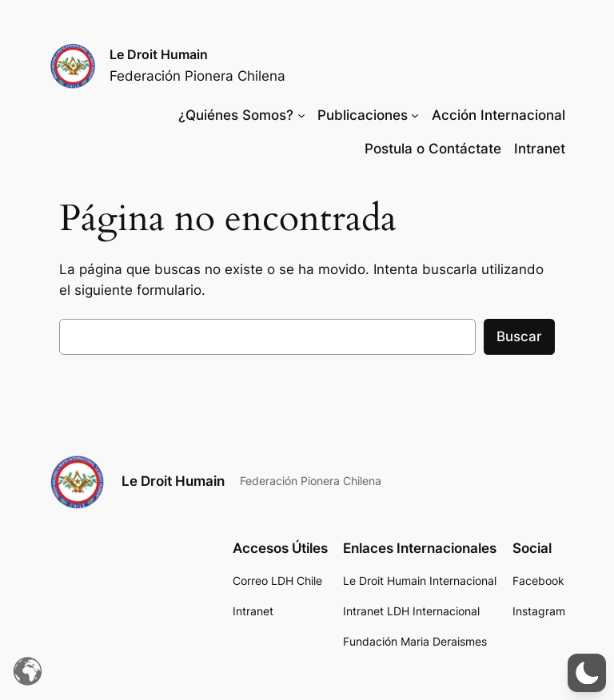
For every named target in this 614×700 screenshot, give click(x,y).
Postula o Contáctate (433, 149)
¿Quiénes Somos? (236, 115)
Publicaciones (363, 115)
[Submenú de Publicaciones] (415, 115)
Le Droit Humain (159, 54)
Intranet (540, 149)
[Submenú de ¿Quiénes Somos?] (301, 115)
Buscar (519, 336)
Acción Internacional (498, 115)
